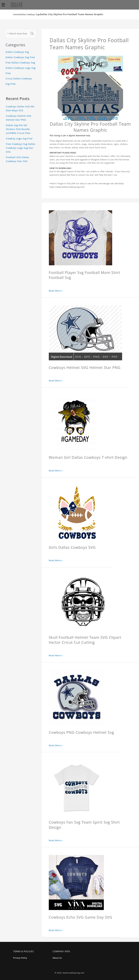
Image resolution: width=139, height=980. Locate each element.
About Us (57, 958)
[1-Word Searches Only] (18, 34)
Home (16, 14)
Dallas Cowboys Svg (29, 14)
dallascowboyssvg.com (73, 973)
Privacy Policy (20, 958)
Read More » (56, 291)
